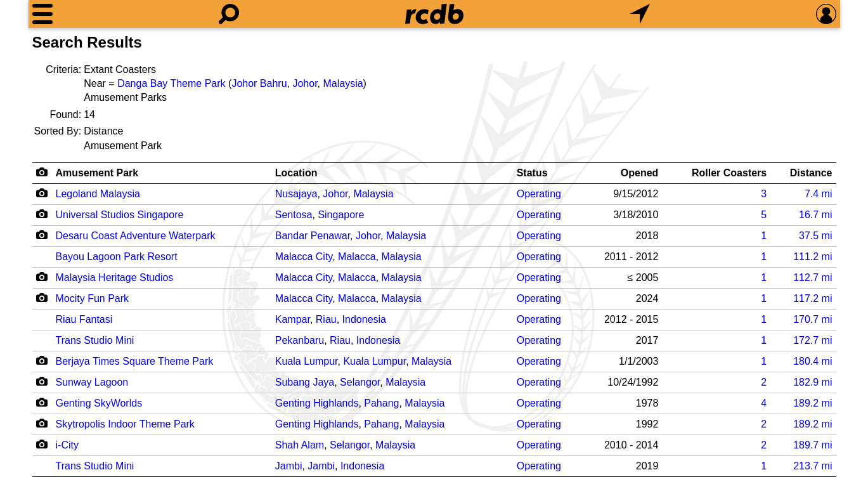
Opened (640, 173)
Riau (326, 319)
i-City (67, 445)
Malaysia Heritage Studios (115, 278)
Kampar (293, 319)
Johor (305, 83)
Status (532, 173)
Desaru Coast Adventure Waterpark (136, 236)
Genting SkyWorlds (99, 403)
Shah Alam (300, 445)
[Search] (229, 14)
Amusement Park (97, 173)
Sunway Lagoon (92, 382)
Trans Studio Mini (95, 340)
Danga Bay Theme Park (171, 83)
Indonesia (364, 319)
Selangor (360, 382)
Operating (539, 194)
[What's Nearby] (640, 14)
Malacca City (304, 257)
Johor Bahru (259, 83)
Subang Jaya (305, 382)
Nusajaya (296, 194)
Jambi (289, 466)
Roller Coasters (729, 173)
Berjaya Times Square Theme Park (135, 361)
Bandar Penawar (313, 236)
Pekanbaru (300, 340)
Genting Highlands (317, 403)
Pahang (381, 403)
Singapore (341, 215)
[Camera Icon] (42, 193)
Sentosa (294, 215)
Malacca (357, 257)
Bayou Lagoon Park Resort (117, 257)
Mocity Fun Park (93, 298)
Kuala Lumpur (307, 361)
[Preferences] (826, 14)
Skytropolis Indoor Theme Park (125, 424)
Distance (811, 173)
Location (296, 173)
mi (819, 194)
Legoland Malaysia (98, 194)
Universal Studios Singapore (120, 215)
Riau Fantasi (84, 319)
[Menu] (42, 14)
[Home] (434, 14)
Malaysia (343, 83)
